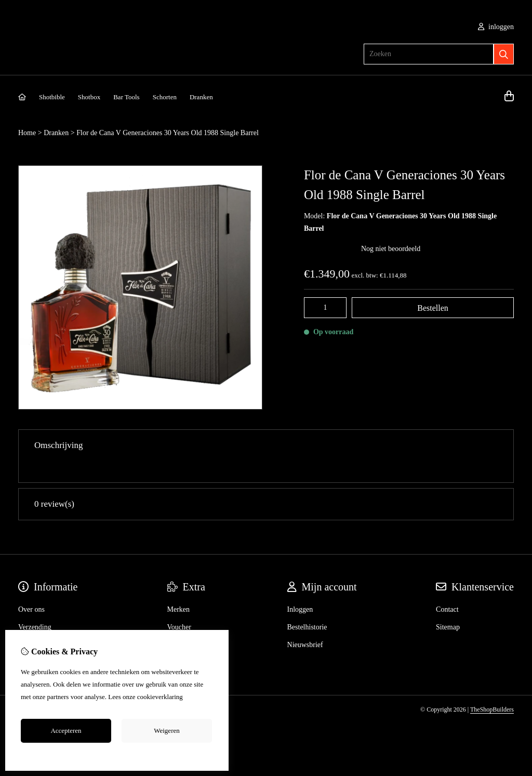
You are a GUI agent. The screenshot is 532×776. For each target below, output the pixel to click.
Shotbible (52, 97)
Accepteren (66, 731)
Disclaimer (34, 623)
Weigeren (167, 731)
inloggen (496, 27)
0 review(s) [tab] (266, 483)
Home (27, 133)
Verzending (35, 606)
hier (190, 697)
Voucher (179, 606)
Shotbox (89, 97)
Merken (179, 588)
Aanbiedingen (188, 623)
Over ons (31, 588)
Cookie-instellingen (117, 754)
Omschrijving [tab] (266, 445)
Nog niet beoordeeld (391, 249)
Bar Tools (127, 97)
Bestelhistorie (307, 606)
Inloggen (300, 588)
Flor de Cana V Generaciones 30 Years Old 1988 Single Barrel (168, 133)
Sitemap (448, 606)
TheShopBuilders (492, 688)
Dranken (201, 97)
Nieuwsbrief (305, 623)
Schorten (165, 97)
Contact (447, 588)
